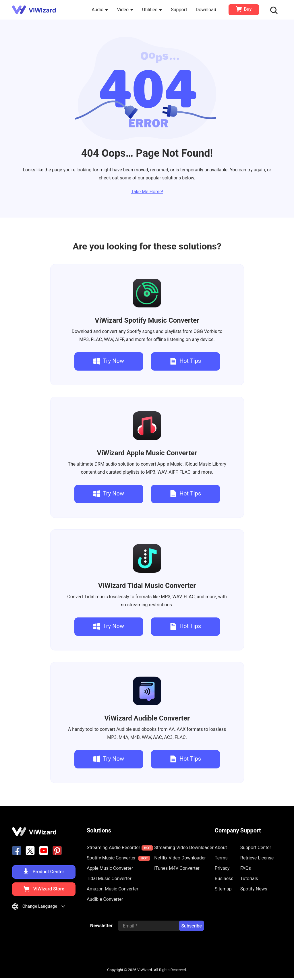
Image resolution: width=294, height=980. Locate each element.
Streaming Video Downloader (184, 848)
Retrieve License (257, 858)
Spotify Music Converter (147, 320)
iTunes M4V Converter (177, 868)
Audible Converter (147, 718)
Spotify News (254, 889)
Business (224, 879)
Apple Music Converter (147, 453)
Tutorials (249, 879)
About (221, 848)
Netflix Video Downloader (180, 858)
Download (207, 10)
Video (126, 10)
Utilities (153, 10)
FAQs (246, 868)
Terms (221, 858)
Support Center (256, 848)
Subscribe (191, 928)
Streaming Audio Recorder (120, 848)
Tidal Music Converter (147, 586)
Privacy (222, 868)
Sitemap (223, 889)
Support (179, 10)
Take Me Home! (147, 192)
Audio (100, 10)
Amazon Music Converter (113, 889)
